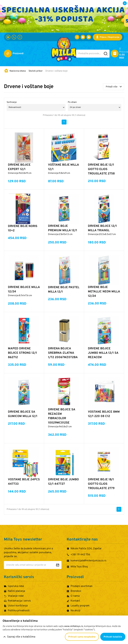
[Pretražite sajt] (106, 54)
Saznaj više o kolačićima (21, 637)
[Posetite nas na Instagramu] (83, 37)
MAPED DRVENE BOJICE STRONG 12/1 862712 (22, 353)
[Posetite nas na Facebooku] (77, 37)
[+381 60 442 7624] (20, 37)
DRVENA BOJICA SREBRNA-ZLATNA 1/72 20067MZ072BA (63, 353)
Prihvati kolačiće (113, 637)
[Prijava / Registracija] (108, 37)
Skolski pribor (36, 71)
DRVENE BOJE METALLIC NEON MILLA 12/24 (104, 292)
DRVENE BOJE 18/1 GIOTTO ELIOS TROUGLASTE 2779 (101, 484)
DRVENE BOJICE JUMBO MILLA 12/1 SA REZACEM (103, 353)
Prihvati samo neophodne (82, 637)
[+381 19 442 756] (14, 37)
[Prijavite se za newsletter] (58, 565)
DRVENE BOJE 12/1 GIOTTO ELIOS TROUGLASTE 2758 (101, 169)
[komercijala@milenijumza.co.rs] (8, 37)
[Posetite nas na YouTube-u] (89, 37)
